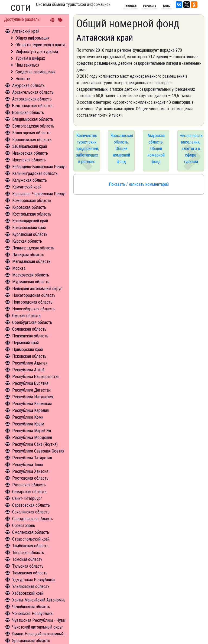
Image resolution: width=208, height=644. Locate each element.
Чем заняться (27, 65)
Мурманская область (31, 282)
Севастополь (24, 526)
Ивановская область (30, 153)
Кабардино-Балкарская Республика (43, 167)
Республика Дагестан (31, 390)
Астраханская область (32, 99)
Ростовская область (30, 478)
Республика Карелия (30, 410)
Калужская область (30, 180)
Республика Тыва (27, 465)
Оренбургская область (32, 322)
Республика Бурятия (30, 383)
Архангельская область (33, 92)
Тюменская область (30, 573)
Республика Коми (28, 417)
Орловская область (29, 329)
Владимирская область (33, 119)
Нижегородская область (34, 295)
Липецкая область (28, 255)
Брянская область (28, 113)
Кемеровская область (32, 201)
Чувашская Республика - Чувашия (42, 620)
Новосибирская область (33, 309)
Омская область (26, 316)
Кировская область (29, 207)
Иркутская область (29, 160)
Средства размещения (35, 72)
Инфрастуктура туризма (37, 52)
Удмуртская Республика (33, 580)
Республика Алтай (28, 370)
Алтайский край (26, 31)
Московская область (31, 275)
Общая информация (32, 38)
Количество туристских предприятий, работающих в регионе (87, 149)
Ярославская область (31, 641)
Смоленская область (31, 532)
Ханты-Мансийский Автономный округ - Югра (52, 600)
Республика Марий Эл (32, 431)
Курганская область (30, 234)
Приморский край (27, 349)
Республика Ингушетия (33, 397)
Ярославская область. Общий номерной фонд (122, 149)
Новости (23, 79)
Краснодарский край (30, 221)
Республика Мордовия (32, 438)
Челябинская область (31, 607)
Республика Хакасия (30, 471)
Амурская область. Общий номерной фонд (156, 149)
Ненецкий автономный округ (37, 289)
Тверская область (28, 553)
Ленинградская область (33, 248)
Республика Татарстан (32, 458)
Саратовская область (31, 505)
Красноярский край (29, 228)
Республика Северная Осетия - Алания (46, 451)
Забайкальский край (30, 146)
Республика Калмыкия (32, 404)
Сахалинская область (31, 512)
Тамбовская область (30, 546)
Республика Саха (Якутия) (35, 444)
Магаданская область (31, 261)
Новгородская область (32, 302)
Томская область (27, 559)
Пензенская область (30, 336)
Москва (19, 268)
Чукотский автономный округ (38, 627)
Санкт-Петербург (27, 498)
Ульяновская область (31, 586)
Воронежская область (32, 140)
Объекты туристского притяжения (45, 45)
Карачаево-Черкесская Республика (43, 194)
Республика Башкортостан (36, 377)
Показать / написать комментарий (139, 184)
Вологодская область (31, 133)
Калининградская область (35, 173)
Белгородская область (32, 106)
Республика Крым (28, 424)
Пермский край (25, 343)
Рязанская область (29, 485)
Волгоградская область (33, 126)
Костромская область (32, 214)
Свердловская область (32, 519)
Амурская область (28, 85)
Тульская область (28, 566)
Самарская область (29, 492)
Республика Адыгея (30, 363)
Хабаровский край (28, 593)
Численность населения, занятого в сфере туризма (191, 149)
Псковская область (29, 356)
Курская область (27, 241)
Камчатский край (27, 187)
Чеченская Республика (32, 614)
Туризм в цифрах (30, 58)
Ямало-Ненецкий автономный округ (43, 634)
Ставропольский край (31, 539)
